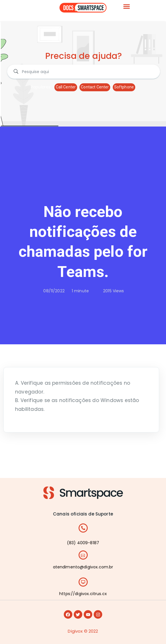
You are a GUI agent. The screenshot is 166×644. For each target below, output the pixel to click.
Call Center (66, 87)
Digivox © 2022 (83, 631)
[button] (127, 7)
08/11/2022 (54, 291)
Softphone (124, 87)
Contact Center (95, 87)
